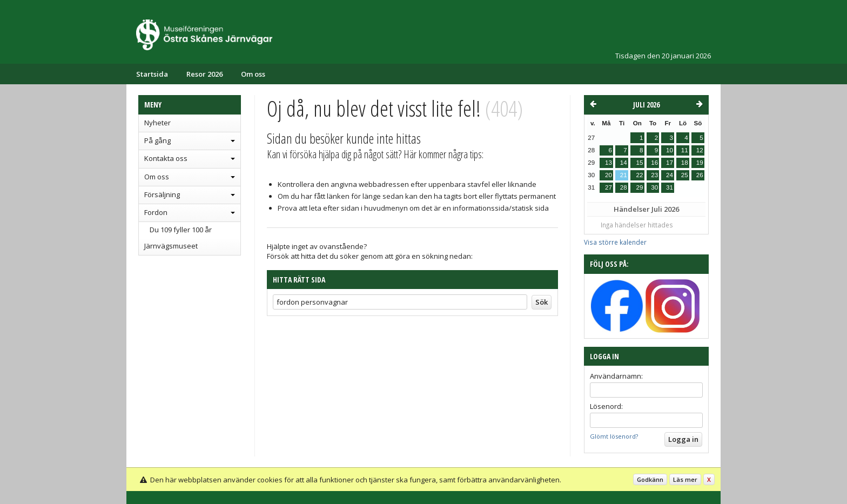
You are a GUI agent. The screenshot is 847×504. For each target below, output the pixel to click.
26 (700, 175)
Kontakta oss (166, 158)
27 (609, 187)
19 (700, 163)
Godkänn (650, 479)
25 (685, 175)
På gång (157, 140)
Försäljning (162, 194)
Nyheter (157, 123)
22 (639, 175)
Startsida (152, 74)
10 (670, 150)
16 (654, 163)
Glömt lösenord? (614, 436)
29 (639, 187)
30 (654, 187)
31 (670, 187)
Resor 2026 (204, 74)
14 (624, 163)
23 (654, 175)
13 (609, 163)
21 (624, 175)
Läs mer (685, 479)
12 (700, 150)
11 (685, 150)
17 (670, 163)
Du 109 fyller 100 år (181, 230)
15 (639, 163)
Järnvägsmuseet (171, 246)
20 (609, 175)
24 (670, 175)
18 (685, 163)
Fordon (156, 212)
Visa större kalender (615, 242)
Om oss (253, 74)
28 (624, 187)
